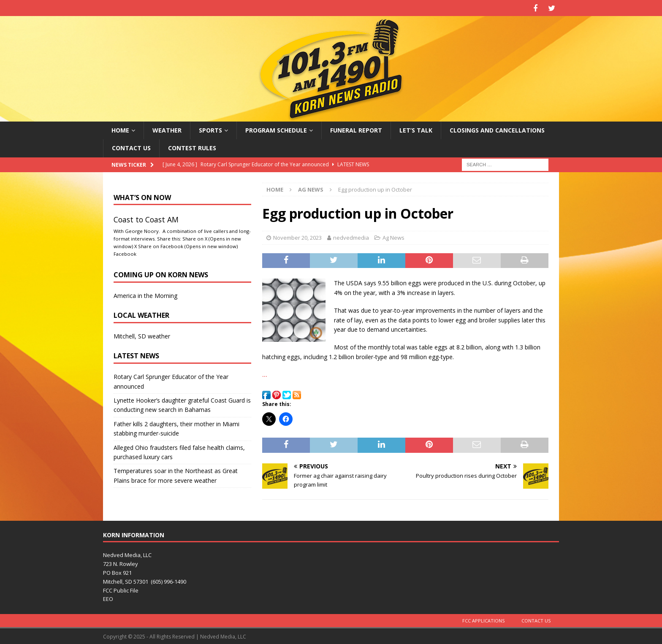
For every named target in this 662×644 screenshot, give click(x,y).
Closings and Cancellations (497, 129)
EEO (108, 598)
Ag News (393, 236)
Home (120, 129)
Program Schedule (276, 129)
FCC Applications (483, 619)
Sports (210, 129)
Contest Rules (192, 147)
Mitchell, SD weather (142, 335)
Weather (167, 129)
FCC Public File (121, 589)
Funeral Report (356, 129)
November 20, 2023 (297, 236)
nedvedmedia (351, 236)
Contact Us (131, 147)
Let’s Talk (416, 129)
